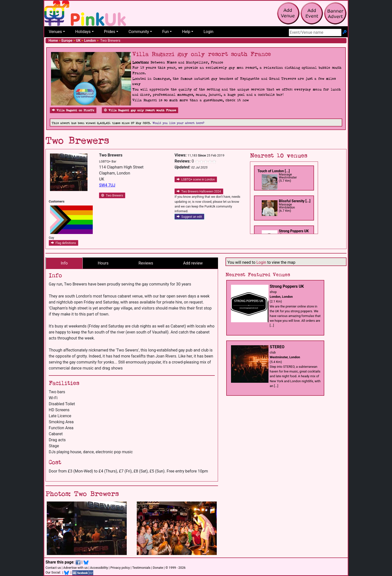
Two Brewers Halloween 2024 (199, 191)
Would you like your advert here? (178, 123)
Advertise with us (75, 568)
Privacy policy (120, 568)
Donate (158, 568)
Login (208, 32)
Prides (110, 32)
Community (139, 32)
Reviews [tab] (146, 263)
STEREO (277, 347)
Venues (55, 32)
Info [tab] (64, 263)
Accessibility (99, 568)
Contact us (53, 568)
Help (186, 32)
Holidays (83, 32)
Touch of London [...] (274, 171)
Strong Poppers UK (294, 231)
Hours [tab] (103, 263)
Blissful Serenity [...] (294, 201)
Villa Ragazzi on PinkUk (73, 110)
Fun (165, 32)
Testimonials (141, 568)
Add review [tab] (193, 263)
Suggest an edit (189, 217)
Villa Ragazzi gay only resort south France (140, 110)
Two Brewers (112, 195)
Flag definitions (63, 243)
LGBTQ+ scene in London (196, 179)
